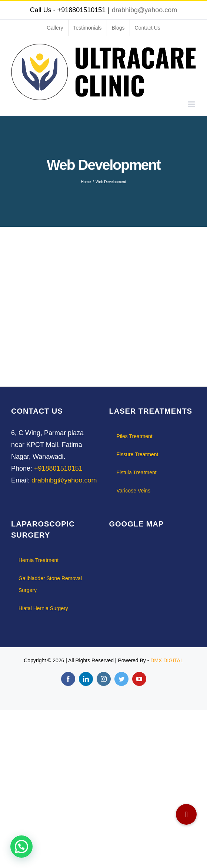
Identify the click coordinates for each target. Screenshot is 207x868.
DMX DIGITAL (167, 660)
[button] (186, 814)
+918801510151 (58, 468)
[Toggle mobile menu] (192, 104)
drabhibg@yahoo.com (144, 10)
